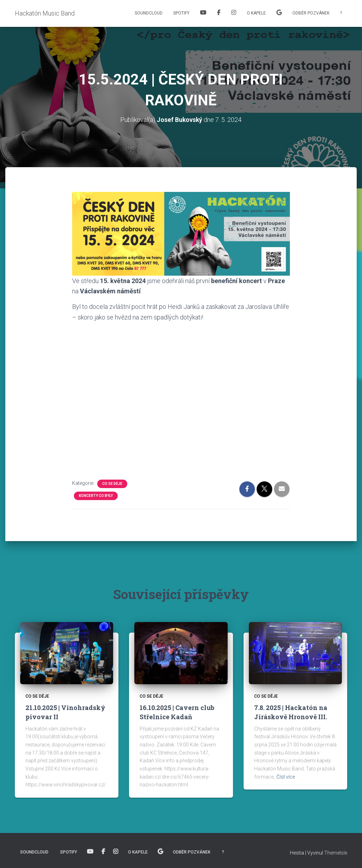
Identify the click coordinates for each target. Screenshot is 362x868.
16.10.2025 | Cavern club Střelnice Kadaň (177, 712)
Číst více (286, 776)
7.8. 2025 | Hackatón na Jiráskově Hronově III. (291, 712)
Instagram (234, 13)
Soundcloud (149, 13)
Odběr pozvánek (311, 13)
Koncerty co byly (96, 495)
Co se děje (112, 483)
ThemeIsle (336, 853)
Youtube (203, 13)
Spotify (181, 13)
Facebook (219, 13)
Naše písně (279, 13)
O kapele (256, 13)
